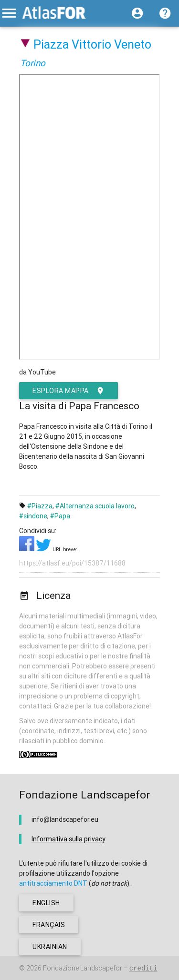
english (46, 903)
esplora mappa (68, 391)
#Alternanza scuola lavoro (95, 506)
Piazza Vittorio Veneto (92, 45)
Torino (33, 63)
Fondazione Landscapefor (83, 968)
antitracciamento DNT (53, 883)
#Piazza (40, 506)
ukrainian (50, 947)
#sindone (33, 516)
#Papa (60, 516)
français (49, 925)
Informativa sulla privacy (68, 839)
